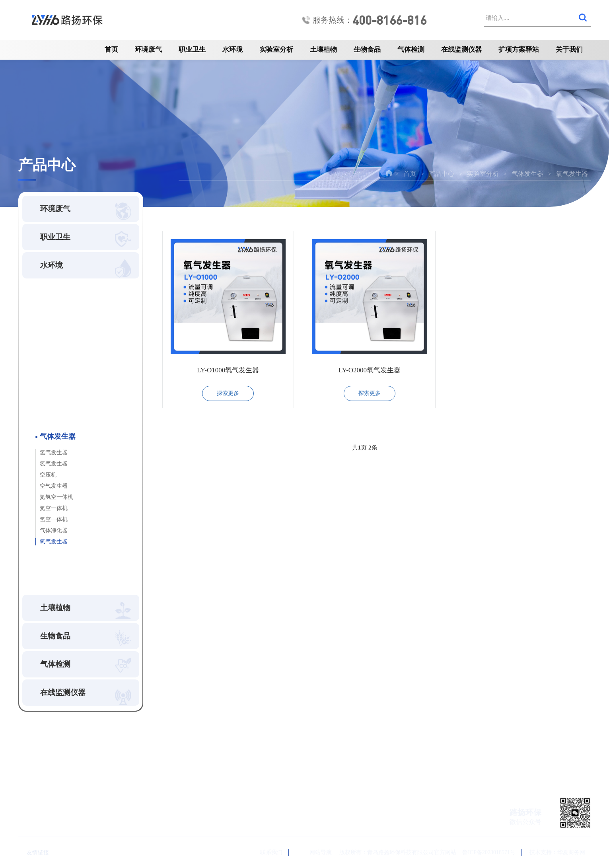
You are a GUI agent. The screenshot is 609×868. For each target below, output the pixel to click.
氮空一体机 (54, 508)
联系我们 (262, 852)
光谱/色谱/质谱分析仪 (68, 352)
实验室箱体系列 (60, 335)
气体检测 (411, 50)
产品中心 (442, 174)
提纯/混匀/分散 (58, 385)
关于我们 (569, 50)
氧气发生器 (572, 174)
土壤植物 (323, 50)
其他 (44, 574)
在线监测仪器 (461, 50)
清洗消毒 (50, 369)
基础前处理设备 (60, 318)
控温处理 (50, 402)
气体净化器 (54, 530)
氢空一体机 (54, 519)
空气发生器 (54, 486)
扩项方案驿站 (519, 50)
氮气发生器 (54, 464)
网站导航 (314, 852)
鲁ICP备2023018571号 (489, 852)
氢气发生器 (54, 452)
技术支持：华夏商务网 (557, 852)
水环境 (233, 50)
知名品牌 (50, 558)
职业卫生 (192, 50)
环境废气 (148, 50)
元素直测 (50, 419)
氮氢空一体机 (56, 497)
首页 (111, 50)
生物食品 (367, 50)
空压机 (48, 475)
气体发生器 (527, 174)
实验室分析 (276, 50)
